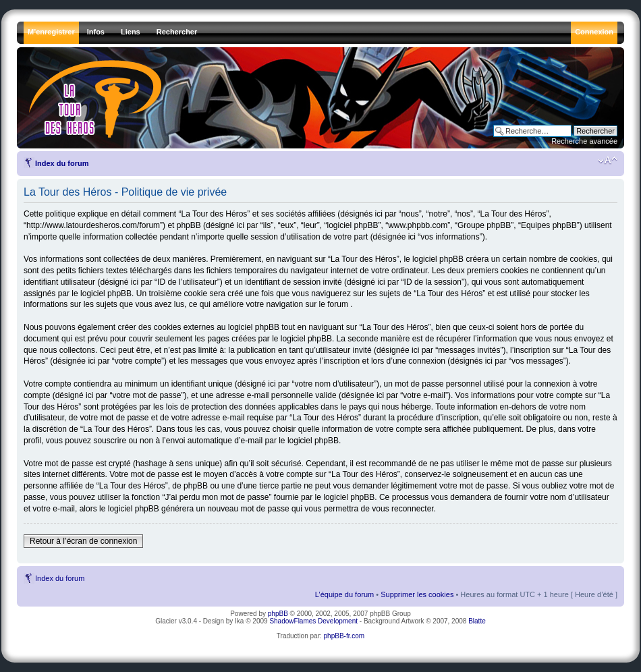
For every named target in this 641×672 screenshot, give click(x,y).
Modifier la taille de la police (608, 161)
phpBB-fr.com (344, 636)
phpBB (278, 614)
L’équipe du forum (344, 594)
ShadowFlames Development (313, 621)
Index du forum (62, 163)
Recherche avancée (584, 141)
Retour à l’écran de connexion (83, 541)
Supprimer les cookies (417, 594)
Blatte (477, 621)
